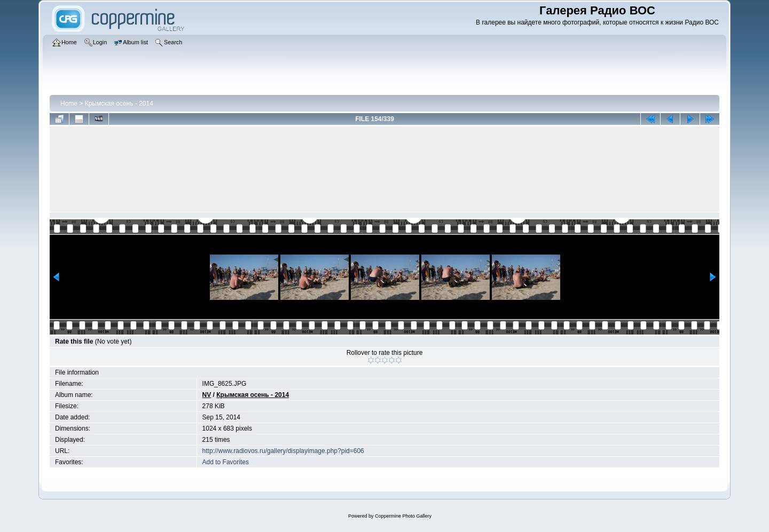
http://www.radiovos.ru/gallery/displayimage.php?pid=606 (283, 451)
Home (69, 104)
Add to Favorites (226, 462)
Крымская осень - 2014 (119, 104)
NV (207, 395)
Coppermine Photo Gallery (403, 516)
